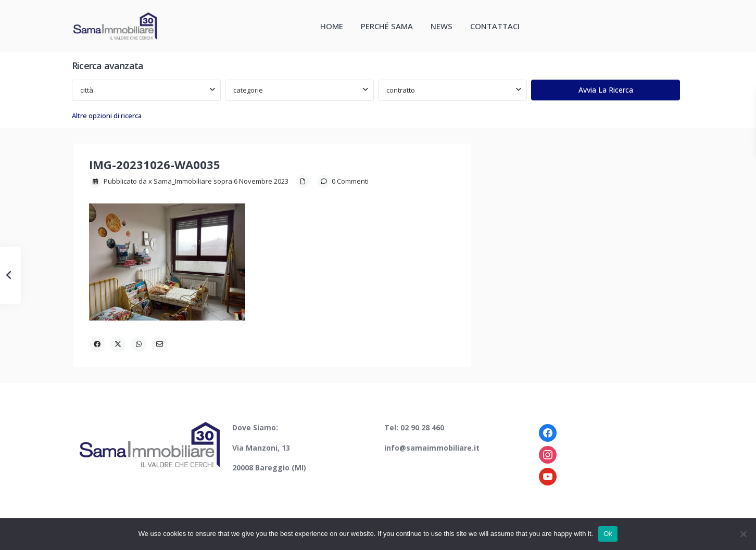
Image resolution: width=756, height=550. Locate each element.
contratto (401, 90)
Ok (608, 534)
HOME (332, 26)
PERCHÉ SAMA (387, 26)
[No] (743, 534)
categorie (248, 90)
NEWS (442, 26)
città (87, 90)
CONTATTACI (495, 26)
